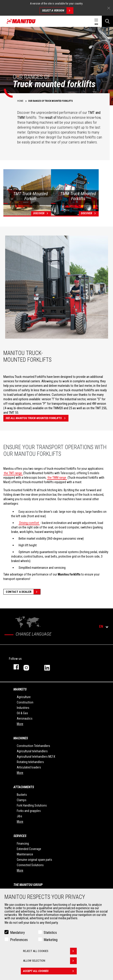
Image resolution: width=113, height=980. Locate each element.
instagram (29, 667)
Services (20, 836)
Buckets (22, 795)
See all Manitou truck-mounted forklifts (37, 418)
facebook (14, 667)
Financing (23, 844)
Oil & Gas (22, 713)
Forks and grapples (29, 811)
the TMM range (57, 478)
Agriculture (24, 697)
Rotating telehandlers (30, 762)
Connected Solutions (30, 865)
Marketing (51, 940)
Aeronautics (25, 718)
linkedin (50, 667)
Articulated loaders (29, 767)
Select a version (58, 11)
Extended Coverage (29, 849)
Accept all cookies (50, 971)
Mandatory (17, 933)
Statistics (50, 933)
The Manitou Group (28, 885)
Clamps (22, 800)
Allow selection (50, 961)
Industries (23, 708)
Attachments (24, 787)
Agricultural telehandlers (32, 751)
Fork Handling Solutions (32, 805)
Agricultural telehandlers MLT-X (36, 757)
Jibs (19, 816)
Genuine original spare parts (34, 860)
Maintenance (25, 854)
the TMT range (13, 473)
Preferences (19, 940)
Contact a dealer (23, 592)
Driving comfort (29, 523)
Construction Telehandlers (33, 746)
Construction (25, 702)
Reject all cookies (50, 951)
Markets (20, 689)
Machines (21, 738)
